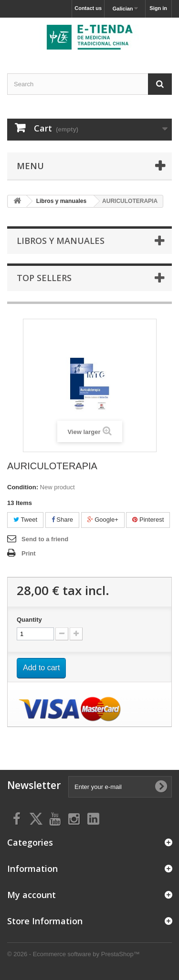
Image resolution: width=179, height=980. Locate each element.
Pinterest (148, 520)
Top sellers (44, 278)
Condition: (23, 487)
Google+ (103, 520)
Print (29, 553)
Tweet (25, 520)
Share (62, 520)
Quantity (29, 620)
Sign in (158, 8)
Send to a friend (45, 539)
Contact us (88, 8)
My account (32, 895)
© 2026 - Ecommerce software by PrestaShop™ (74, 954)
